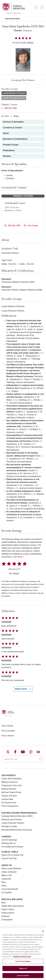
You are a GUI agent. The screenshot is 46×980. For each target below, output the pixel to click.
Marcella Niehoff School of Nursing (17, 830)
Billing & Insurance (10, 782)
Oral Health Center (15, 203)
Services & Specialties (13, 122)
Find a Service (8, 736)
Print (5, 116)
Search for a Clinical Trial (12, 855)
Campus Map (7, 799)
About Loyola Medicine (11, 868)
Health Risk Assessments (13, 906)
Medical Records (9, 789)
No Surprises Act (9, 803)
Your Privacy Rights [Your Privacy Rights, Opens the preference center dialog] (23, 963)
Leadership (6, 879)
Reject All (23, 971)
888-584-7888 (9, 108)
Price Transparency (10, 806)
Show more (23, 689)
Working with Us (9, 843)
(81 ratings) (28, 43)
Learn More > (18, 557)
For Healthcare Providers (12, 847)
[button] (43, 6)
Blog (3, 882)
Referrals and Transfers (12, 820)
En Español (7, 892)
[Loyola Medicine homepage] (13, 13)
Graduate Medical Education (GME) (17, 816)
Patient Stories (8, 913)
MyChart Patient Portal (11, 792)
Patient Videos (8, 909)
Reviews (7, 156)
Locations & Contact (13, 128)
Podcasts (6, 916)
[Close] (43, 933)
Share (15, 116)
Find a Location (8, 731)
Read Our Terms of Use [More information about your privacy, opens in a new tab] (22, 959)
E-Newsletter (7, 920)
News (4, 886)
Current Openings (9, 840)
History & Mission (9, 872)
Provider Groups (11, 145)
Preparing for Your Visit (11, 785)
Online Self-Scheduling (11, 779)
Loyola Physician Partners (13, 823)
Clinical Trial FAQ (9, 858)
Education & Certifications (15, 139)
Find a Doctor (7, 726)
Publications (9, 150)
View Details (31, 226)
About (6, 133)
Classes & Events (9, 796)
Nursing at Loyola (9, 826)
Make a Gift (7, 875)
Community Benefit (10, 889)
